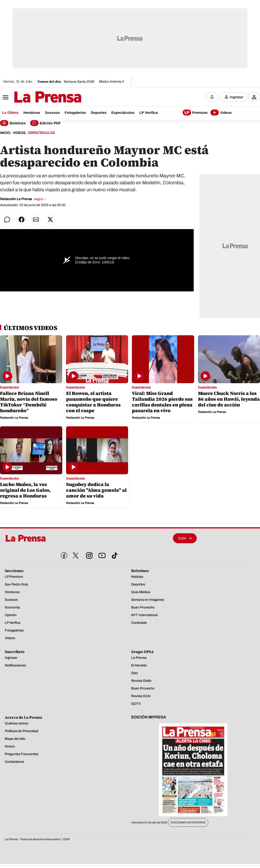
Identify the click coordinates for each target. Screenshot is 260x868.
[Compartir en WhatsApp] (7, 220)
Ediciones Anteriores (188, 822)
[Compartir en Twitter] (50, 220)
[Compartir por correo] (36, 220)
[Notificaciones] (212, 97)
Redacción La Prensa (23, 199)
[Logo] (36, 98)
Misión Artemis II (112, 82)
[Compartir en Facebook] (22, 220)
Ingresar (237, 97)
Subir (185, 538)
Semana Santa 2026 (79, 82)
